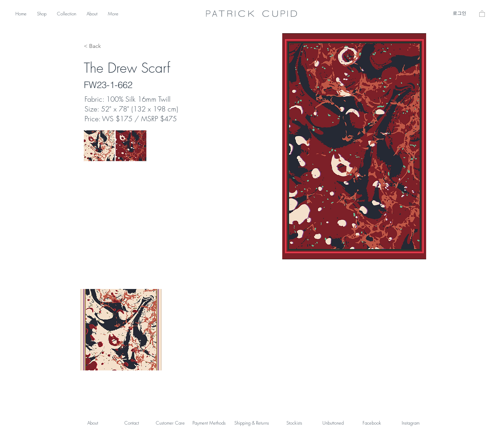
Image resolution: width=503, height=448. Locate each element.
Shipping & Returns (252, 423)
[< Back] (97, 46)
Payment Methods (209, 423)
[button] (482, 13)
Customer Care (170, 423)
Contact (132, 423)
